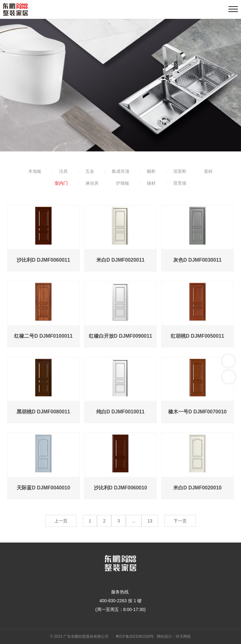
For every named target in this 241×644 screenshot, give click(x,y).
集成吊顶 (120, 171)
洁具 (63, 171)
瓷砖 (208, 171)
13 (150, 521)
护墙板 (123, 183)
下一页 (180, 521)
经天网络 (183, 636)
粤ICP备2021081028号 (135, 636)
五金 (90, 171)
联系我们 (228, 361)
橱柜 (151, 171)
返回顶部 (229, 377)
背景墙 (180, 183)
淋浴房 (92, 183)
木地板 (35, 171)
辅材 (151, 183)
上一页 (61, 521)
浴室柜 (180, 171)
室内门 (61, 183)
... (134, 521)
